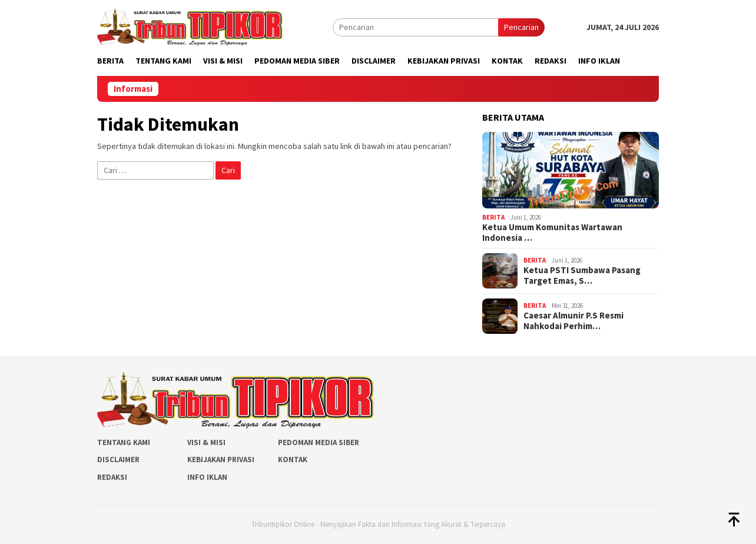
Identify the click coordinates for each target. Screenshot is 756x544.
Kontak (293, 460)
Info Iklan (207, 477)
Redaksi (112, 477)
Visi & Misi (206, 442)
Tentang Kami (124, 442)
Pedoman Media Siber (319, 442)
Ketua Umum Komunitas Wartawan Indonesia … (552, 233)
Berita (493, 217)
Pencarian (521, 27)
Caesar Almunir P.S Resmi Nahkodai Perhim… (573, 321)
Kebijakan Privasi (221, 460)
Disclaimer (118, 460)
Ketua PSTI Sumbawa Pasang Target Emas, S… (582, 276)
